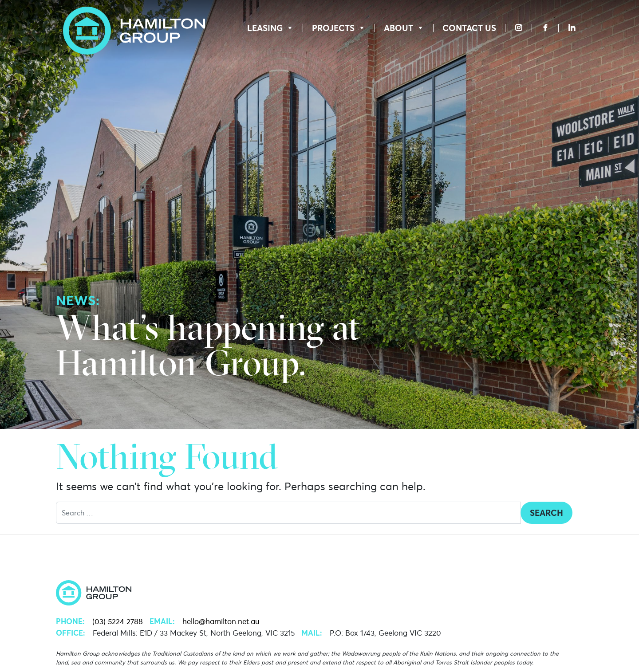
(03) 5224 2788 (118, 621)
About (404, 28)
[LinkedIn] (567, 28)
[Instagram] (519, 28)
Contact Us (469, 28)
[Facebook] (545, 28)
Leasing (270, 28)
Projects (339, 28)
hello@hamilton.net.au (221, 621)
